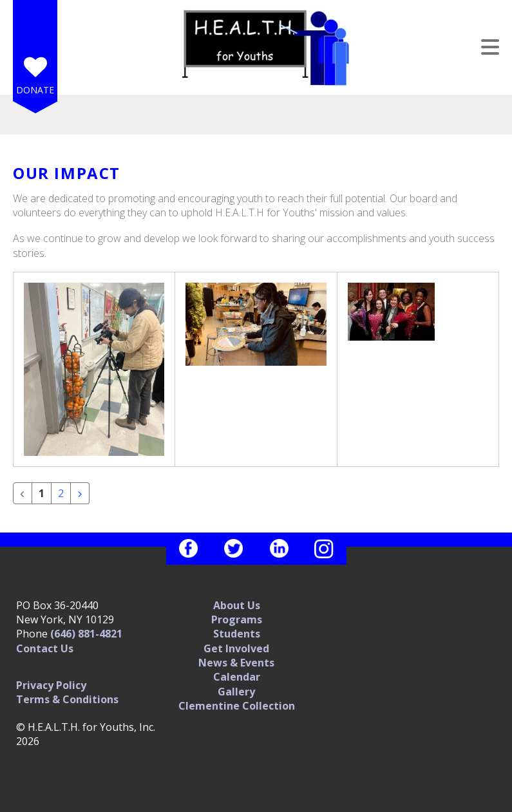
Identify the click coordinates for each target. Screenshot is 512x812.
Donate (35, 90)
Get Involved (236, 648)
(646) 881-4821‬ (86, 634)
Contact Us (45, 648)
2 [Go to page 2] (61, 493)
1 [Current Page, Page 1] (42, 493)
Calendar (237, 677)
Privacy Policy (51, 685)
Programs (237, 619)
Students (237, 634)
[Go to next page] (80, 493)
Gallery (236, 692)
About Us (237, 605)
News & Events (236, 663)
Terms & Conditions (67, 699)
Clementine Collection (237, 706)
